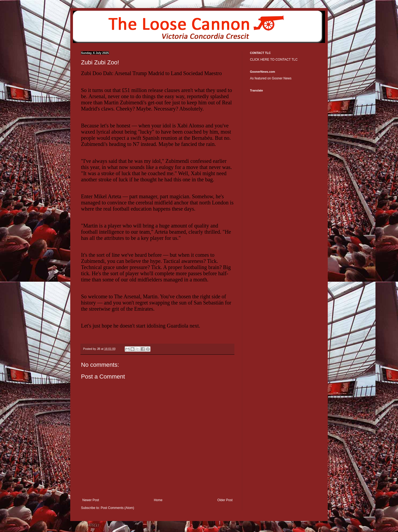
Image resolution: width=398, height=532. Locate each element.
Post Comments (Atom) (117, 508)
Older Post (225, 500)
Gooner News (281, 78)
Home (158, 500)
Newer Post (91, 500)
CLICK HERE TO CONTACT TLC (274, 60)
